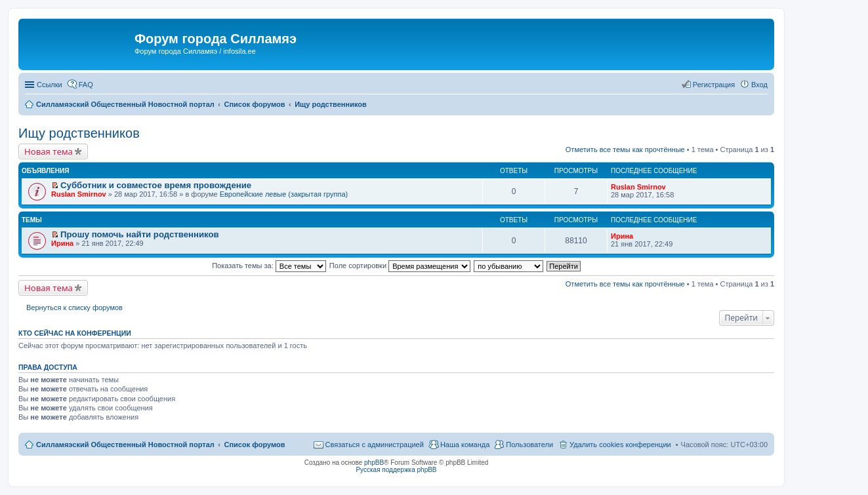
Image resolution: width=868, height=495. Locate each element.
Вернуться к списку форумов (74, 307)
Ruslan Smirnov (79, 194)
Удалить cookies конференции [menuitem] (620, 445)
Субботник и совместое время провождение (156, 185)
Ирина (62, 243)
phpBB (374, 463)
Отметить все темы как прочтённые (625, 149)
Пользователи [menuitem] (529, 445)
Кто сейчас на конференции (75, 333)
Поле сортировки (400, 266)
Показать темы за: (269, 266)
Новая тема (49, 151)
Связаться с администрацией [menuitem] (375, 445)
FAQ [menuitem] (86, 85)
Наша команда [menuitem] (465, 445)
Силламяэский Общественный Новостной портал (125, 445)
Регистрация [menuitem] (714, 85)
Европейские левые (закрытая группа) (284, 194)
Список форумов (254, 445)
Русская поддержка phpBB (396, 470)
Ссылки (50, 85)
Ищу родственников (79, 133)
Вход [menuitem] (759, 85)
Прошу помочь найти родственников (140, 234)
